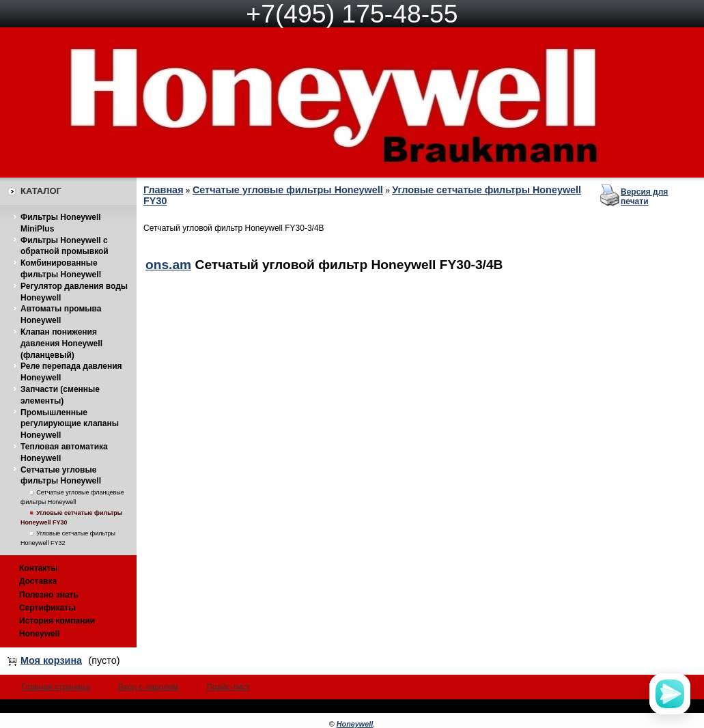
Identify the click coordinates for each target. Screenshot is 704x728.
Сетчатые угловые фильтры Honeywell (288, 190)
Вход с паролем (148, 687)
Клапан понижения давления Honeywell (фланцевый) (61, 344)
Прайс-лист (228, 687)
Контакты (39, 568)
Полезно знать (49, 595)
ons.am (168, 265)
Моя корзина (51, 660)
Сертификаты (47, 608)
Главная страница (56, 687)
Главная (164, 190)
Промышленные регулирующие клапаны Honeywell (70, 424)
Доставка (38, 581)
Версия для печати (644, 197)
